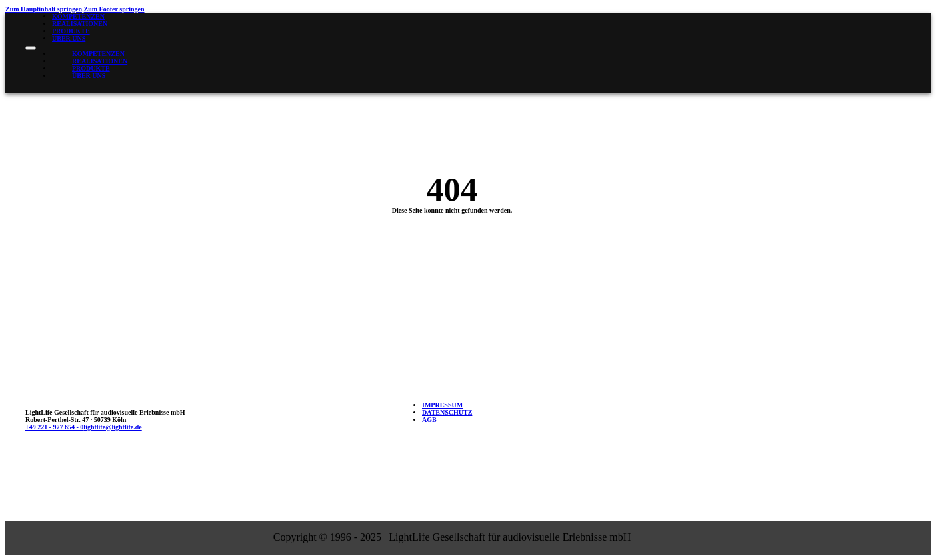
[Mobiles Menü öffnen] (31, 48)
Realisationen (80, 24)
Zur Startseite (457, 251)
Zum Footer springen (114, 9)
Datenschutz (447, 412)
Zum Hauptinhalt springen (44, 9)
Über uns (69, 38)
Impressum (442, 405)
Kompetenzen (78, 16)
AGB (429, 420)
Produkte (71, 31)
